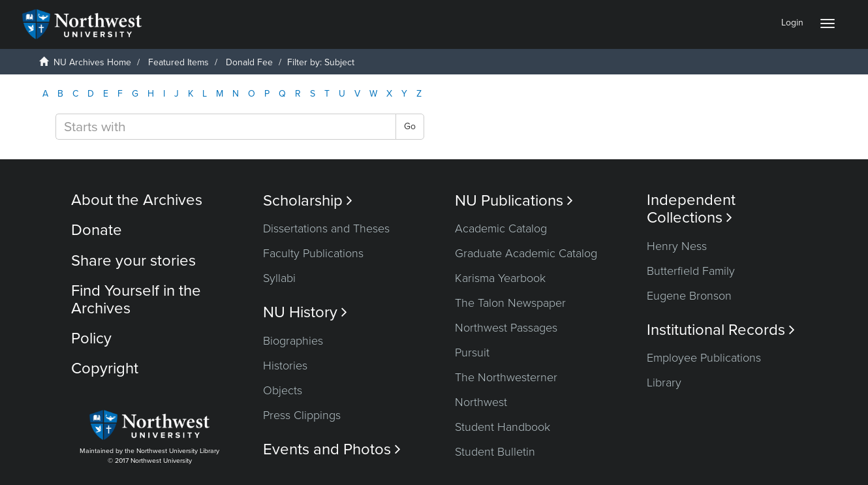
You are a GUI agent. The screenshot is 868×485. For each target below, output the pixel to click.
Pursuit (472, 352)
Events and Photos (332, 449)
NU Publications (514, 201)
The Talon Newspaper (510, 303)
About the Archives (137, 200)
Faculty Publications (313, 253)
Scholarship (308, 201)
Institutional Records (721, 330)
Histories (285, 366)
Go (410, 126)
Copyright (105, 368)
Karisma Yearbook (500, 278)
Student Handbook (503, 427)
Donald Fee (249, 62)
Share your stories (133, 261)
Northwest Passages (506, 328)
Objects (283, 390)
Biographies (293, 341)
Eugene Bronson (689, 296)
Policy (91, 338)
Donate (97, 230)
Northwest (481, 402)
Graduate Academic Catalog (526, 253)
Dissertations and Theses (326, 228)
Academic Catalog (501, 228)
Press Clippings (302, 415)
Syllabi (279, 278)
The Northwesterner (506, 377)
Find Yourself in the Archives (136, 299)
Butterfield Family (691, 271)
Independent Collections (691, 209)
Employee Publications (704, 358)
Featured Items (178, 62)
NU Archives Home (92, 62)
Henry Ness (677, 246)
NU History (305, 312)
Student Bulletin (495, 452)
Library (664, 383)
